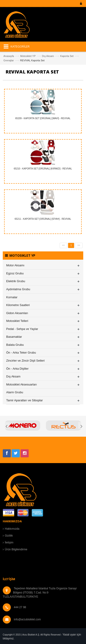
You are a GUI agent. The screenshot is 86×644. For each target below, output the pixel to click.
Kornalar (12, 297)
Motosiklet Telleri (17, 321)
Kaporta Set (67, 56)
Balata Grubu (15, 345)
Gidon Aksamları (17, 313)
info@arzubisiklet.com (27, 619)
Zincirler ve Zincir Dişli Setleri (25, 361)
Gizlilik (9, 536)
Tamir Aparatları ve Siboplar (25, 400)
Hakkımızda (12, 529)
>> (79, 245)
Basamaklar (14, 337)
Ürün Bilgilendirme (16, 549)
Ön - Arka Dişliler (17, 369)
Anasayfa (9, 56)
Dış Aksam (48, 56)
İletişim (9, 543)
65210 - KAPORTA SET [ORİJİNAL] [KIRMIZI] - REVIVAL (43, 169)
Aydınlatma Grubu (18, 289)
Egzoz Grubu (15, 273)
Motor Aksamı (15, 265)
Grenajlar (9, 60)
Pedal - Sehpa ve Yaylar (22, 329)
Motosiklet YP (28, 56)
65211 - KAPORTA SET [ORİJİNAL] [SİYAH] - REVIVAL (43, 219)
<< (64, 245)
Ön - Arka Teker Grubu (21, 353)
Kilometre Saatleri (18, 305)
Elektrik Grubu (16, 281)
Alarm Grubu (15, 392)
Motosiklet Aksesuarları (22, 384)
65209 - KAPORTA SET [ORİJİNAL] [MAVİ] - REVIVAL (43, 118)
